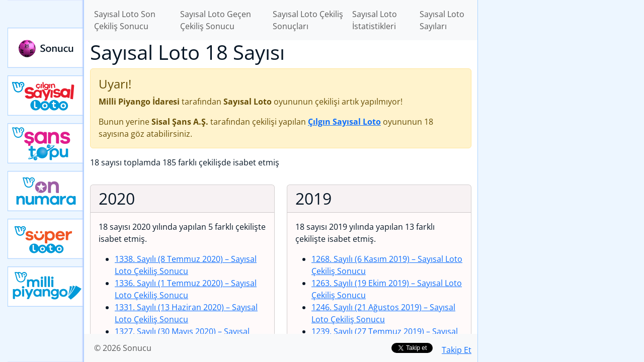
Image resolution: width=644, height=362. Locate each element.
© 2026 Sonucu (123, 348)
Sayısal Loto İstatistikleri (375, 20)
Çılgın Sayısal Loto (46, 96)
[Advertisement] (561, 159)
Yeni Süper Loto (46, 239)
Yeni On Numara (46, 191)
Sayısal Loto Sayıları (442, 20)
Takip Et (457, 350)
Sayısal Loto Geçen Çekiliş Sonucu (216, 20)
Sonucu (46, 48)
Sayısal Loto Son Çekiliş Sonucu (125, 20)
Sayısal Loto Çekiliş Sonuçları (308, 20)
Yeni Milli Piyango (46, 287)
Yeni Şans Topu (46, 143)
